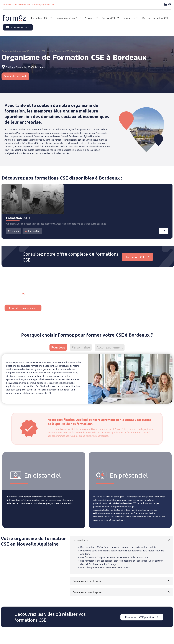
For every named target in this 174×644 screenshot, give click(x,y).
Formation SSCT (18, 218)
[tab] (58, 347)
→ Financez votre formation (16, 4)
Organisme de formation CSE (15, 51)
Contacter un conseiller (23, 308)
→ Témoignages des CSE (43, 4)
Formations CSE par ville (42, 51)
